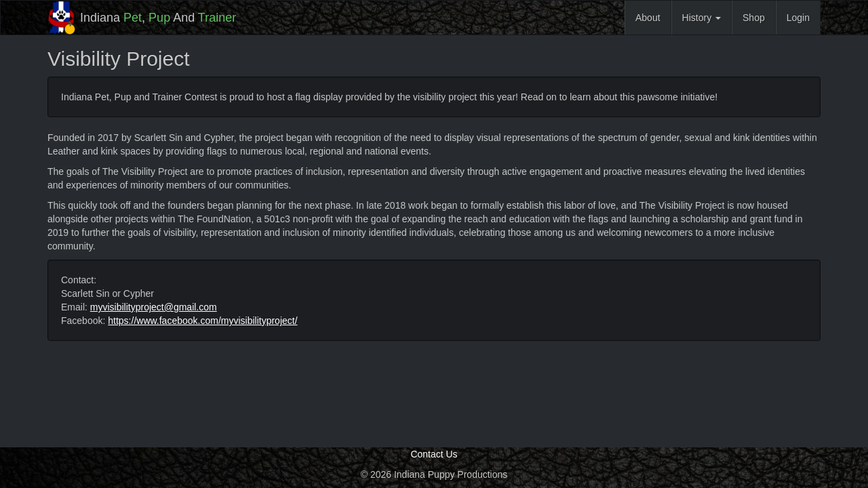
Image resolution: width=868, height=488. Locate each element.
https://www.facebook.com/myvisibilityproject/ (202, 321)
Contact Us (434, 454)
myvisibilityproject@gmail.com (154, 307)
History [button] (702, 18)
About (648, 18)
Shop (754, 18)
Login (798, 18)
